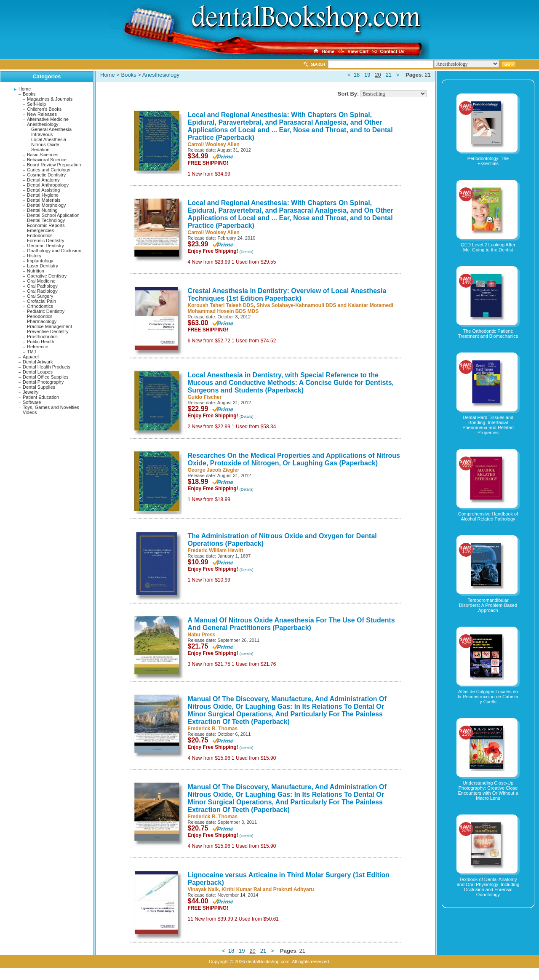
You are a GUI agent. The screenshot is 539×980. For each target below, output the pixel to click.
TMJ (31, 352)
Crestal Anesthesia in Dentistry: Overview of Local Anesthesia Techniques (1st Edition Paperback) (287, 295)
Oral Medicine (41, 281)
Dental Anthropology (48, 185)
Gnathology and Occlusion (54, 251)
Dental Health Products (47, 367)
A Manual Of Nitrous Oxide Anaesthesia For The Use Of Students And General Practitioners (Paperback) (291, 624)
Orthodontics (40, 306)
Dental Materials (44, 200)
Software (32, 402)
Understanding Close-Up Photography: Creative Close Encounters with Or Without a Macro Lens (488, 790)
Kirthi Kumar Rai (241, 889)
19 (367, 75)
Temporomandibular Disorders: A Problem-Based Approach (488, 605)
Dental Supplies (39, 387)
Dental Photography (43, 382)
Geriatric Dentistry (45, 246)
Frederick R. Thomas (213, 729)
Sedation (40, 150)
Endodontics (40, 235)
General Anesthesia (51, 129)
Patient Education (41, 397)
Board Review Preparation (54, 165)
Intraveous (42, 134)
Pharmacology (42, 321)
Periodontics (40, 316)
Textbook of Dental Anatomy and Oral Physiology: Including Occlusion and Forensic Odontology (488, 887)
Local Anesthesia (49, 139)
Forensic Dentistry (46, 240)
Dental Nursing (42, 210)
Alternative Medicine (48, 119)
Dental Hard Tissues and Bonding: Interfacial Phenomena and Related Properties (488, 425)
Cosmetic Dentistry (46, 175)
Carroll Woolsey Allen (214, 144)
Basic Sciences (43, 155)
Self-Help (36, 104)
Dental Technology (46, 220)
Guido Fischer (205, 397)
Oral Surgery (40, 296)
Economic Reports (46, 225)
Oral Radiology (42, 291)
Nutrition (36, 271)
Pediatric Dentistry (46, 311)
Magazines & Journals (50, 99)
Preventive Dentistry (48, 331)
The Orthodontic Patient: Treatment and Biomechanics (488, 334)
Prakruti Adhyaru (294, 889)
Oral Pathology (42, 286)
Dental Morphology (46, 205)
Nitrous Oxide (45, 144)
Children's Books (44, 109)
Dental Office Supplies (46, 377)
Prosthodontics (42, 336)
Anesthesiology (43, 124)
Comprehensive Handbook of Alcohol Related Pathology (488, 516)
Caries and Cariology (49, 170)
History (34, 256)
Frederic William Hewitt (216, 550)
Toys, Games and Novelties (51, 407)
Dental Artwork (38, 362)
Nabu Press (202, 635)
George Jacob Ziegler (214, 470)
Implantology (40, 261)
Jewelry (31, 392)
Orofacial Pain (41, 301)
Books (29, 94)
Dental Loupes (38, 372)
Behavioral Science (47, 160)
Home (25, 89)
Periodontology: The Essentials (488, 161)
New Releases (42, 114)
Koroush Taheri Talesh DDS (221, 305)
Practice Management (49, 326)
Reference (38, 347)
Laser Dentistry (43, 266)
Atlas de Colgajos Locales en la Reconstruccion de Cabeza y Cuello (488, 697)
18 (357, 75)
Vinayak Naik (203, 889)
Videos (30, 412)
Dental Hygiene (43, 195)
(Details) (247, 252)
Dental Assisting (43, 190)
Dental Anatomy (43, 180)
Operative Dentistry (47, 276)
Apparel (31, 357)
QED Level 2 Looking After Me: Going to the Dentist (488, 247)
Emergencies (40, 230)
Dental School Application (53, 215)
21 (389, 75)
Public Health (41, 342)
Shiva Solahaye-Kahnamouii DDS (296, 305)
